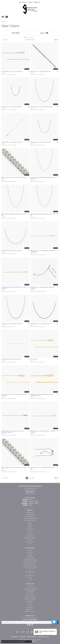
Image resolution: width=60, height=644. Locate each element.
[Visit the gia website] (18, 632)
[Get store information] (30, 494)
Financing (30, 604)
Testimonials (30, 602)
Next (56, 40)
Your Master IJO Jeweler (30, 590)
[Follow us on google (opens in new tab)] (30, 625)
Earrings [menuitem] (30, 524)
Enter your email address (30, 620)
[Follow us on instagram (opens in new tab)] (32, 625)
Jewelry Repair (30, 592)
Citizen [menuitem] (30, 554)
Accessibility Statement (43, 637)
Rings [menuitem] (30, 522)
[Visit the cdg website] (32, 632)
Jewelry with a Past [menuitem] (30, 576)
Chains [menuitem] (30, 532)
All (33, 478)
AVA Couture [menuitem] (30, 552)
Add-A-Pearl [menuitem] (30, 540)
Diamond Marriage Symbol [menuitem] (30, 566)
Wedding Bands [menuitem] (30, 516)
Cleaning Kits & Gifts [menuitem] (30, 542)
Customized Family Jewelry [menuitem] (30, 562)
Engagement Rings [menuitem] (30, 514)
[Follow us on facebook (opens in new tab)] (27, 625)
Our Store (30, 586)
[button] (23, 2)
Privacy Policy (30, 610)
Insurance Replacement (30, 598)
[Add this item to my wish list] (28, 71)
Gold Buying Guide (30, 600)
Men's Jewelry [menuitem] (30, 534)
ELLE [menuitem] (30, 570)
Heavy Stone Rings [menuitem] (30, 572)
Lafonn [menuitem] (30, 578)
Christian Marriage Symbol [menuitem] (30, 560)
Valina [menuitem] (30, 580)
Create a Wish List (30, 596)
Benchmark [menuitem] (30, 556)
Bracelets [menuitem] (30, 526)
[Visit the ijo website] (23, 632)
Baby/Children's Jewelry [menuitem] (30, 538)
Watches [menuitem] (30, 528)
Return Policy (30, 608)
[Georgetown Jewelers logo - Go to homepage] (30, 9)
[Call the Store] (30, 492)
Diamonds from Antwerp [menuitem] (30, 568)
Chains (4, 22)
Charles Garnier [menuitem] (30, 558)
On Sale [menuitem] (30, 544)
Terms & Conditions (30, 611)
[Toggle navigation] (3, 17)
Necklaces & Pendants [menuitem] (30, 520)
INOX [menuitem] (30, 574)
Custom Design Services (30, 588)
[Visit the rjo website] (28, 632)
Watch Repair (30, 594)
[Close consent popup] (31, 641)
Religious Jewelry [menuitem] (30, 536)
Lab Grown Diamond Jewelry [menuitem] (30, 518)
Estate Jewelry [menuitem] (30, 512)
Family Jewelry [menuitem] (30, 530)
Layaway (30, 606)
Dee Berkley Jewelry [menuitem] (30, 564)
